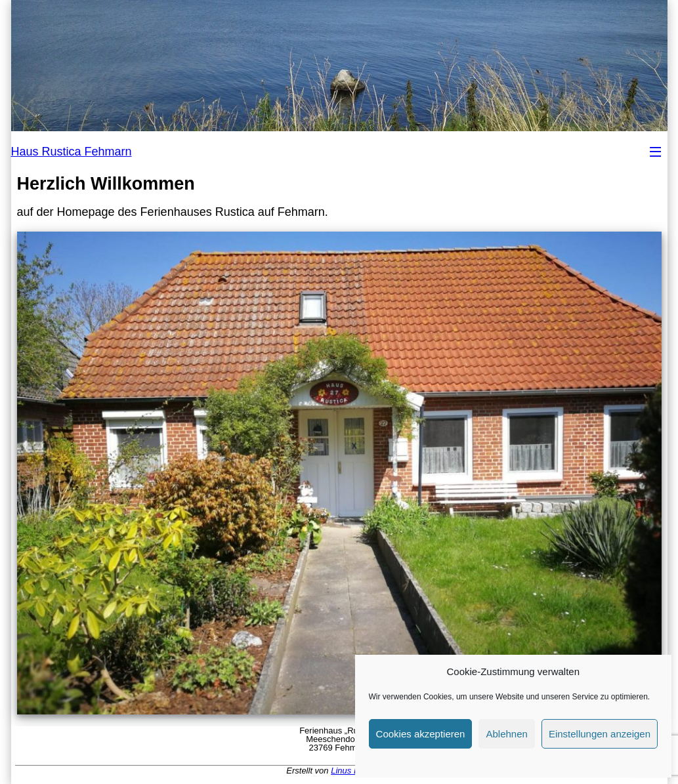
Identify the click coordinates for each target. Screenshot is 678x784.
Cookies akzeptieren (421, 734)
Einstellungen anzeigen (600, 734)
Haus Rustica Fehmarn (72, 152)
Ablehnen (506, 734)
